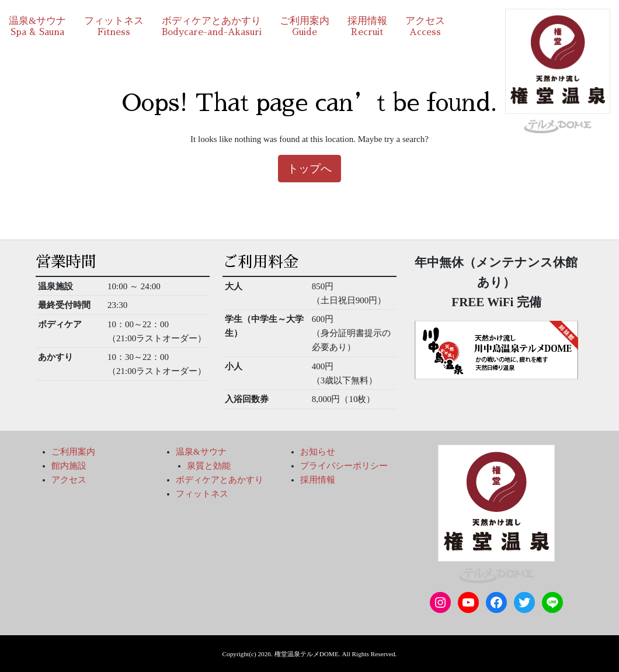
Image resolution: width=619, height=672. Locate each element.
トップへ (309, 169)
